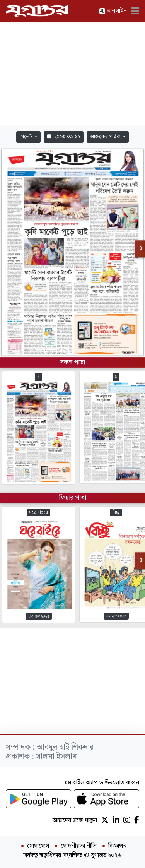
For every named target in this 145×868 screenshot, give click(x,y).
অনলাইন (113, 11)
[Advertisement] (73, 74)
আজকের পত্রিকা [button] (106, 137)
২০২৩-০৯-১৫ (64, 137)
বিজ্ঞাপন (117, 846)
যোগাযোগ (38, 846)
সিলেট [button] (26, 137)
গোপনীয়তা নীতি (79, 846)
